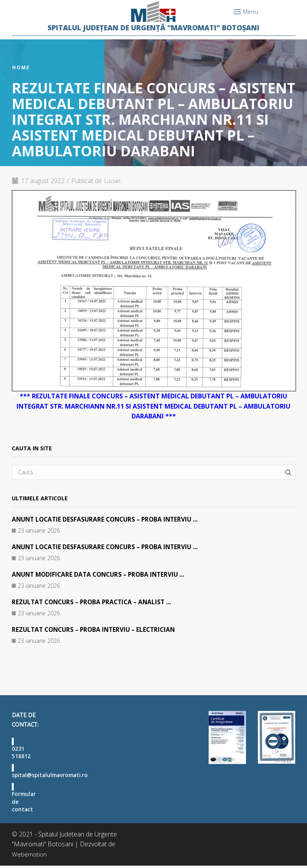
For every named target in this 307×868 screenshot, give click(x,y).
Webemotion (30, 857)
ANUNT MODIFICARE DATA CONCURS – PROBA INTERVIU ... (102, 574)
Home (21, 68)
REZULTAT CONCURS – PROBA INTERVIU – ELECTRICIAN (97, 629)
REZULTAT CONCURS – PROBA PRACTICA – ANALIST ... (95, 601)
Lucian (114, 181)
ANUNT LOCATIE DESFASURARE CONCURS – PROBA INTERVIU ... (108, 519)
